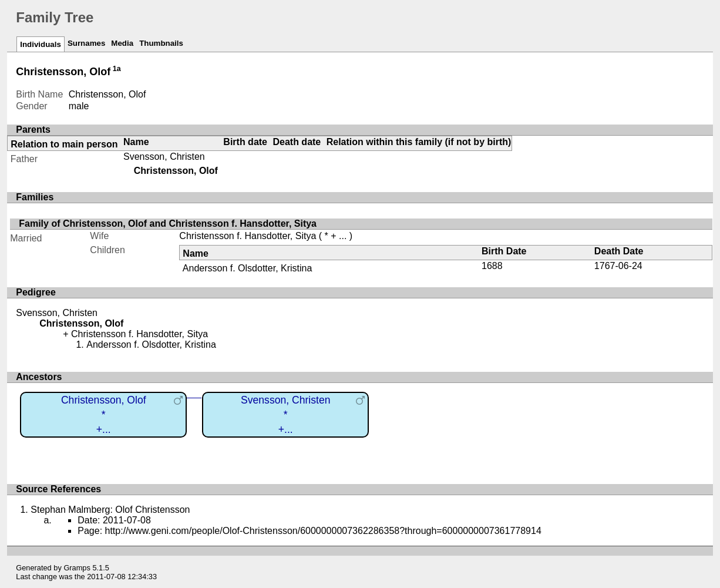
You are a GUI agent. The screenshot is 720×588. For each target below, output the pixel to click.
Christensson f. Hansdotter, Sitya (248, 236)
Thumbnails (161, 43)
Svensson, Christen (164, 157)
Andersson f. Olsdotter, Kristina (248, 268)
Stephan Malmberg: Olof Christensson (110, 510)
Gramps (77, 568)
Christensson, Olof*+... (104, 414)
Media (122, 43)
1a (117, 69)
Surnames (86, 43)
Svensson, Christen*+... (286, 414)
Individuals (41, 44)
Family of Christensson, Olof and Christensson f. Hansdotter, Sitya (168, 224)
